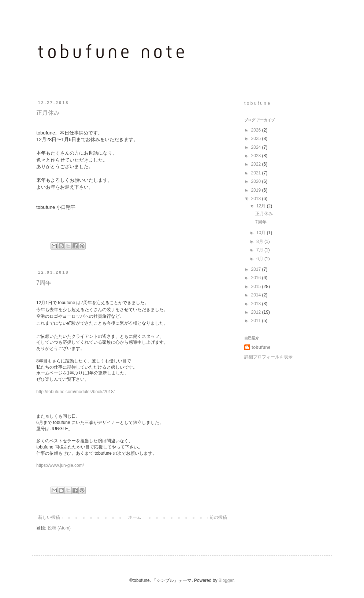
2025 (257, 139)
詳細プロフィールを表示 (268, 357)
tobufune (261, 347)
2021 (257, 173)
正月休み (48, 113)
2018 (257, 199)
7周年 (44, 283)
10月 (262, 233)
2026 (257, 130)
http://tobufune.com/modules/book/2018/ (75, 392)
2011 (257, 321)
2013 (257, 304)
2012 (257, 312)
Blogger (226, 580)
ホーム (135, 517)
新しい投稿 (49, 517)
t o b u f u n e (257, 103)
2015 (257, 287)
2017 (257, 269)
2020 (257, 181)
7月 (260, 250)
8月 (260, 241)
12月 (262, 206)
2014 (257, 295)
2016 (257, 278)
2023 (257, 156)
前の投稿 (218, 517)
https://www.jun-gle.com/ (60, 465)
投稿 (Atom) (59, 528)
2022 (257, 164)
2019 (257, 190)
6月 (260, 259)
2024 (257, 147)
